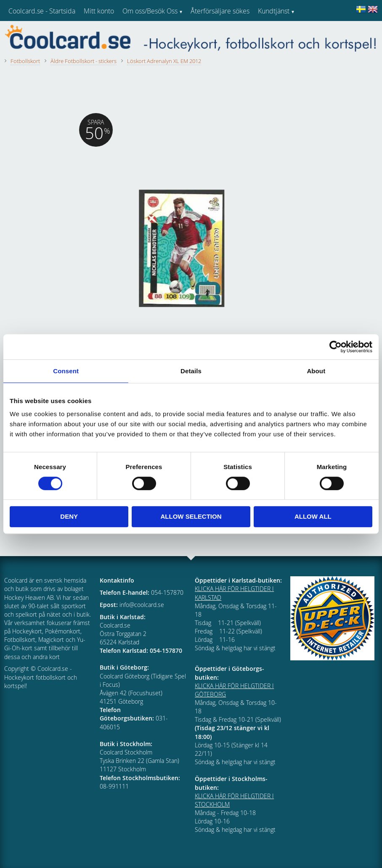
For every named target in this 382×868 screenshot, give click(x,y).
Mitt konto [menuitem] (99, 11)
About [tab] (316, 371)
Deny (69, 516)
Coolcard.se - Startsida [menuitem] (42, 11)
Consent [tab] (66, 371)
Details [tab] (191, 371)
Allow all (313, 516)
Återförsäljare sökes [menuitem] (220, 11)
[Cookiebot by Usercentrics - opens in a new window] (336, 347)
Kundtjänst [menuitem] (274, 11)
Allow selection (191, 516)
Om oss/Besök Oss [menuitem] (150, 11)
